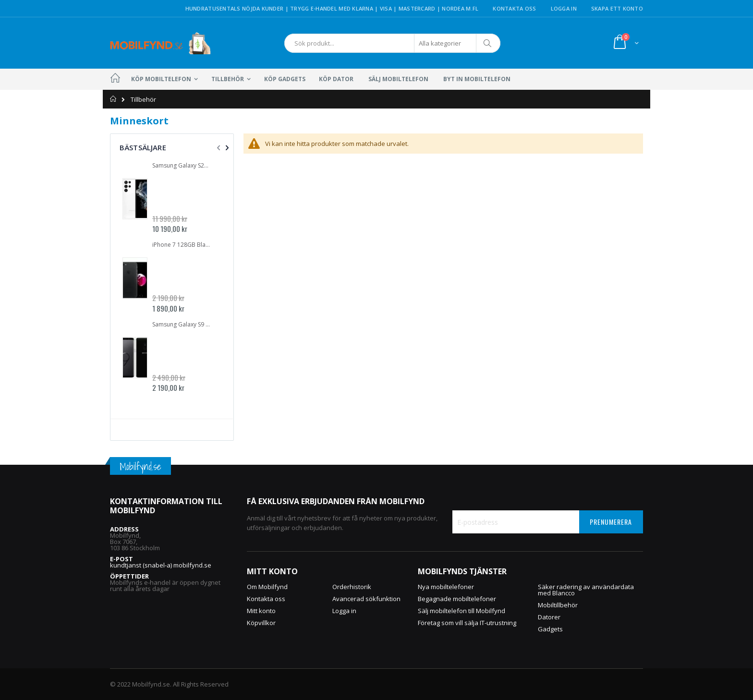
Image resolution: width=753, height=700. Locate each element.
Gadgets (550, 629)
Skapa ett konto (617, 8)
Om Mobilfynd (267, 587)
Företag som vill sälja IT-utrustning (467, 623)
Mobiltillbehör (558, 605)
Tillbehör (143, 100)
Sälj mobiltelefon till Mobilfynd (462, 611)
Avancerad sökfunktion (366, 599)
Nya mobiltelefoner (446, 587)
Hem (114, 99)
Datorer (549, 617)
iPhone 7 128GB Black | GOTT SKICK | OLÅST (182, 245)
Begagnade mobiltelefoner (457, 599)
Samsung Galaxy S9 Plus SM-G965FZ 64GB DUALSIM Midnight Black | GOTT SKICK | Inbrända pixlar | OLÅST (182, 325)
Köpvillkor (261, 623)
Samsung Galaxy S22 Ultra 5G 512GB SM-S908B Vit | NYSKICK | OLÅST (182, 166)
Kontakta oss (514, 8)
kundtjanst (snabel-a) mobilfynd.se (161, 565)
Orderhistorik (352, 587)
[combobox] (392, 43)
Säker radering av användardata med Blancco (586, 590)
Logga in (564, 8)
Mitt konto (261, 611)
